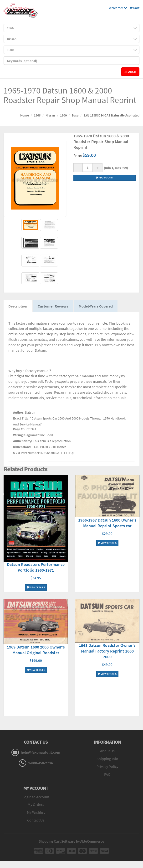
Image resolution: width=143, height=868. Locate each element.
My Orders (36, 805)
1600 (63, 115)
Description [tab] (18, 306)
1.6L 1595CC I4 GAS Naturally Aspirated (111, 115)
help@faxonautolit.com (41, 752)
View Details (36, 588)
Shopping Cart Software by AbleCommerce (71, 842)
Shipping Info (107, 759)
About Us (107, 751)
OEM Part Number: (27, 453)
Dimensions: (22, 447)
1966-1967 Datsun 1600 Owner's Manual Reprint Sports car (107, 523)
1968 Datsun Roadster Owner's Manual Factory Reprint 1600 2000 (107, 651)
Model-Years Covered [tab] (96, 306)
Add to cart (105, 177)
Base (75, 115)
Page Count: (22, 429)
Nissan (50, 115)
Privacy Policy (107, 767)
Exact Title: (21, 418)
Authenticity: (23, 441)
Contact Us (36, 820)
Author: (19, 412)
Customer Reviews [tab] (53, 306)
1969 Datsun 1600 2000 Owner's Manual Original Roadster (36, 650)
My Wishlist (36, 812)
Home (25, 115)
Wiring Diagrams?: (26, 435)
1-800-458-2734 (40, 763)
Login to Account (36, 797)
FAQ (107, 774)
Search (130, 72)
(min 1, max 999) (115, 168)
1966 (37, 115)
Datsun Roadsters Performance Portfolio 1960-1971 (36, 567)
